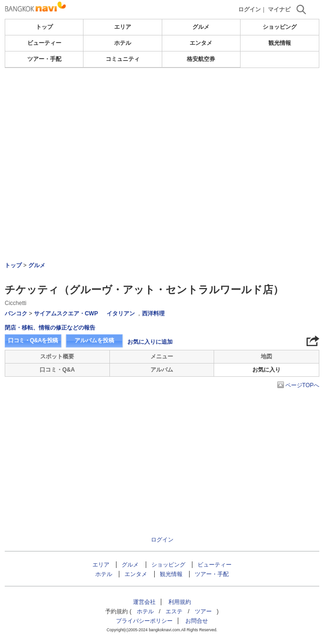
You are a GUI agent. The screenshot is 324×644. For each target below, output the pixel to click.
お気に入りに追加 (150, 342)
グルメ (201, 27)
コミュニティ (123, 59)
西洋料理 (153, 314)
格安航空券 (201, 59)
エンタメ (201, 43)
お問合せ (197, 621)
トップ (44, 27)
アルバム (162, 370)
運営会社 (144, 602)
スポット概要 (57, 356)
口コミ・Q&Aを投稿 (33, 340)
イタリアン (121, 314)
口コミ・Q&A (57, 370)
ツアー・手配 (44, 59)
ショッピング (280, 27)
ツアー (203, 611)
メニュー (162, 356)
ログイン (249, 9)
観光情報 (280, 43)
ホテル (123, 43)
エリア (123, 27)
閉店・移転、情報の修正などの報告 (50, 328)
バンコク (16, 314)
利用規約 (180, 602)
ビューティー (44, 43)
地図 (266, 356)
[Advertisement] (162, 96)
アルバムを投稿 (94, 340)
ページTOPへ (302, 385)
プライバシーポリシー (144, 621)
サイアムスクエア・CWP (66, 314)
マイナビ (279, 9)
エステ (174, 611)
